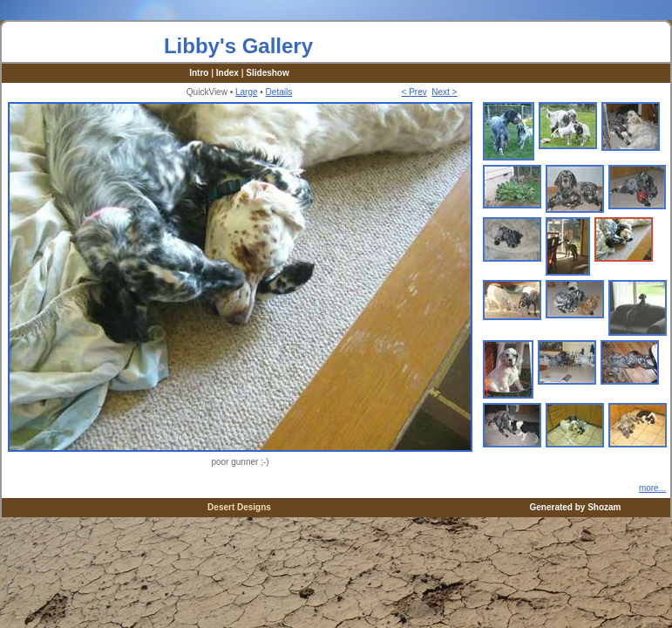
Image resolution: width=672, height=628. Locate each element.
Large (247, 92)
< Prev (414, 92)
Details (279, 92)
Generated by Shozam (575, 507)
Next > (444, 92)
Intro (199, 73)
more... (652, 488)
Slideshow (267, 73)
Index (227, 73)
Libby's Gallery (238, 46)
